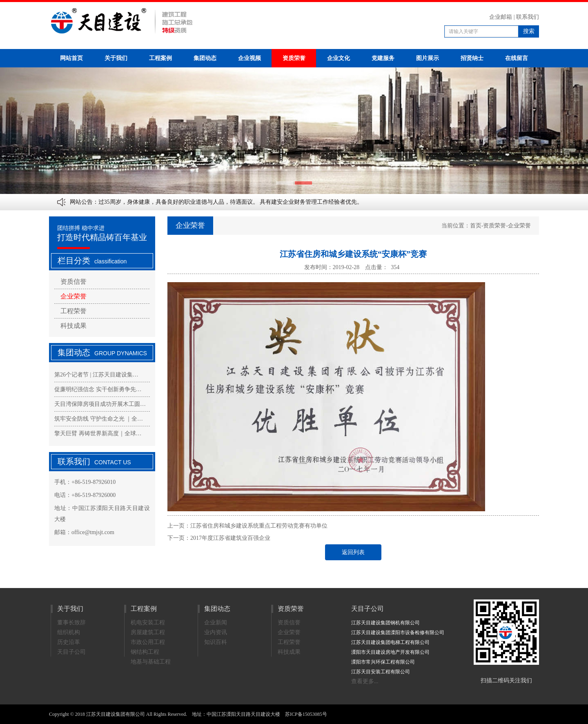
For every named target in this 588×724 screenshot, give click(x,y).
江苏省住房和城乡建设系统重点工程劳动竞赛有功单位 (259, 526)
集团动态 (205, 58)
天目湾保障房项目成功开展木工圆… (100, 404)
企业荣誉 (73, 296)
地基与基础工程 (151, 662)
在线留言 (517, 58)
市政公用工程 (148, 642)
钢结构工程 (145, 652)
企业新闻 (216, 623)
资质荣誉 (294, 58)
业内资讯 (216, 632)
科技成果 (73, 326)
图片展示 (428, 58)
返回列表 (353, 552)
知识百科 (216, 642)
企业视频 (249, 58)
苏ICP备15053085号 (306, 714)
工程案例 (160, 58)
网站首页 (71, 58)
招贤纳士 (472, 58)
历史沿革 (69, 642)
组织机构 (69, 632)
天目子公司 (71, 652)
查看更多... (365, 681)
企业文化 (339, 58)
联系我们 (528, 17)
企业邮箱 (501, 17)
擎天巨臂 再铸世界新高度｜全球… (98, 433)
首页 (476, 226)
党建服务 (383, 58)
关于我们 (116, 58)
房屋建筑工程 (148, 632)
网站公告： (84, 202)
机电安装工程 (148, 623)
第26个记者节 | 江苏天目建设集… (96, 375)
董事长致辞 (71, 623)
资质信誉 (73, 282)
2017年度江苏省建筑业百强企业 (230, 538)
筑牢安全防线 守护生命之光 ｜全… (99, 419)
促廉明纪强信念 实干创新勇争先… (98, 389)
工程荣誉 (73, 311)
